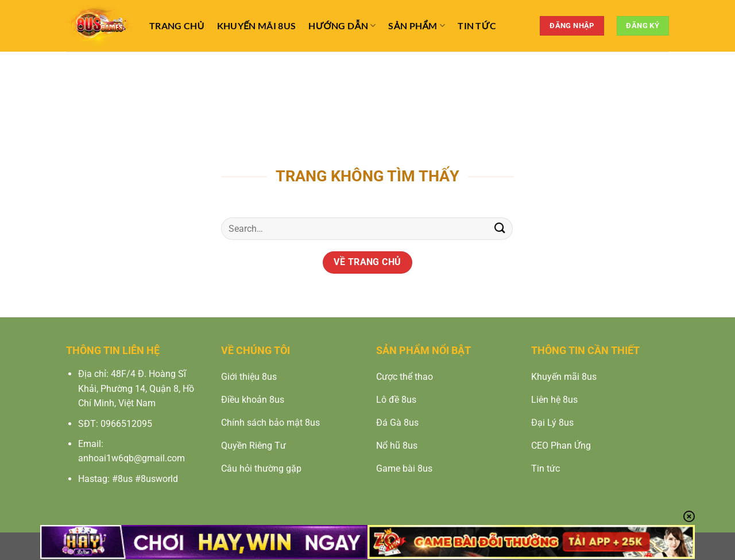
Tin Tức (477, 26)
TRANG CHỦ (177, 26)
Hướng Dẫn (342, 26)
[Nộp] (500, 229)
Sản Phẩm (417, 26)
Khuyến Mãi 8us (257, 26)
